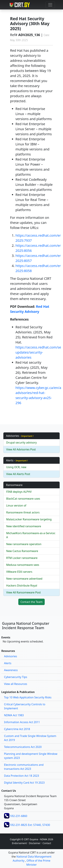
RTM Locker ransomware (22, 558)
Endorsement (19, 843)
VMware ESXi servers (19, 572)
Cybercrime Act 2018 (17, 729)
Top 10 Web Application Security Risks (28, 697)
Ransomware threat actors (23, 512)
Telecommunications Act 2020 (23, 747)
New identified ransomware (24, 526)
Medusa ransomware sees (23, 565)
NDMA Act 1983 (14, 715)
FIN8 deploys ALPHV (19, 492)
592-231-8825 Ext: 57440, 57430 (30, 825)
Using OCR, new (16, 467)
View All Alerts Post (18, 474)
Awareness (11, 670)
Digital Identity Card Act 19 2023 (24, 783)
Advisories (10, 656)
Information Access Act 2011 (22, 722)
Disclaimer (35, 843)
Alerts (8, 663)
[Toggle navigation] (50, 5)
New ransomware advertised (24, 579)
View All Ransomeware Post (23, 592)
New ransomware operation (24, 544)
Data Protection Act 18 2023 (22, 776)
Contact (47, 843)
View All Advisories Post (21, 449)
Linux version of (16, 506)
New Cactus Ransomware (22, 551)
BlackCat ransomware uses (23, 499)
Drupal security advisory (22, 443)
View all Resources (16, 684)
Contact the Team (32, 602)
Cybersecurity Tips (16, 677)
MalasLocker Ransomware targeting (29, 519)
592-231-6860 (19, 816)
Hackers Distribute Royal (22, 586)
